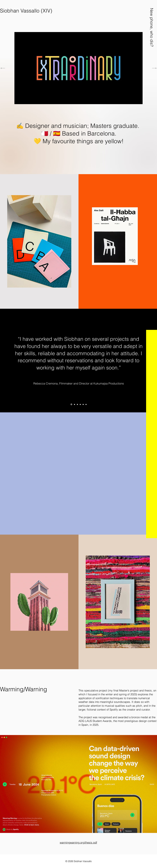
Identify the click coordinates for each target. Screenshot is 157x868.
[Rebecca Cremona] (71, 404)
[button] (152, 27)
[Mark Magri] (83, 404)
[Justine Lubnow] (80, 404)
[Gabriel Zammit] (74, 404)
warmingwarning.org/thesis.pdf (78, 842)
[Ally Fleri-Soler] (77, 404)
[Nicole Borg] (86, 404)
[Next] (154, 68)
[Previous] (3, 68)
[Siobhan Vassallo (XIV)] (26, 11)
